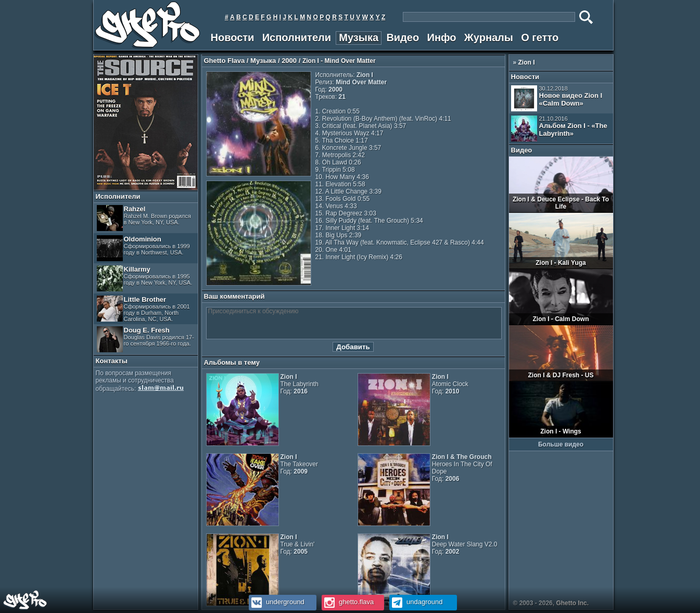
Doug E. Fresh (145, 339)
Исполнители (297, 37)
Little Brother (143, 309)
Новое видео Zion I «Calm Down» (557, 98)
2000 (289, 61)
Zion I (527, 62)
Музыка (359, 37)
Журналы (489, 37)
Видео (403, 37)
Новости (233, 37)
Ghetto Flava (225, 61)
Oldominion (143, 248)
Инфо (442, 37)
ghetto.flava (348, 602)
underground (277, 602)
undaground (416, 602)
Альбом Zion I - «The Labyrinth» (559, 129)
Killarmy (145, 278)
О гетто (540, 37)
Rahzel (144, 218)
